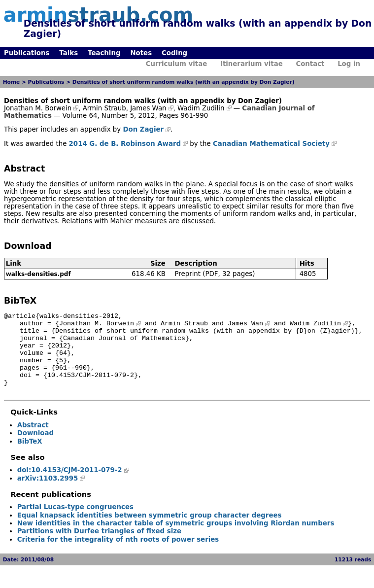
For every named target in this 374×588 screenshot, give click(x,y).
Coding (174, 53)
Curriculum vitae (177, 64)
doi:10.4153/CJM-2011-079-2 (70, 485)
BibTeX (30, 456)
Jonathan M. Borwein (38, 108)
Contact (310, 64)
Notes (141, 53)
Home (12, 82)
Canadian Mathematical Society (271, 144)
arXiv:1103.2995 (48, 493)
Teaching (104, 53)
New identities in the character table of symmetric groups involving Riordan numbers (176, 538)
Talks (68, 53)
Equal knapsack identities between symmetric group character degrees (150, 530)
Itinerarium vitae (252, 64)
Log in (349, 64)
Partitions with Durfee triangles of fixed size (99, 546)
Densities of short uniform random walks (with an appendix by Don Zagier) (184, 82)
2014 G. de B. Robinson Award (125, 144)
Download (35, 448)
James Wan (148, 108)
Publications (27, 53)
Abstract (33, 440)
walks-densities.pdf (38, 274)
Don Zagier (143, 129)
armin (98, 15)
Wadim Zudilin (201, 108)
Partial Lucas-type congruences (75, 522)
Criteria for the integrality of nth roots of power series (118, 554)
